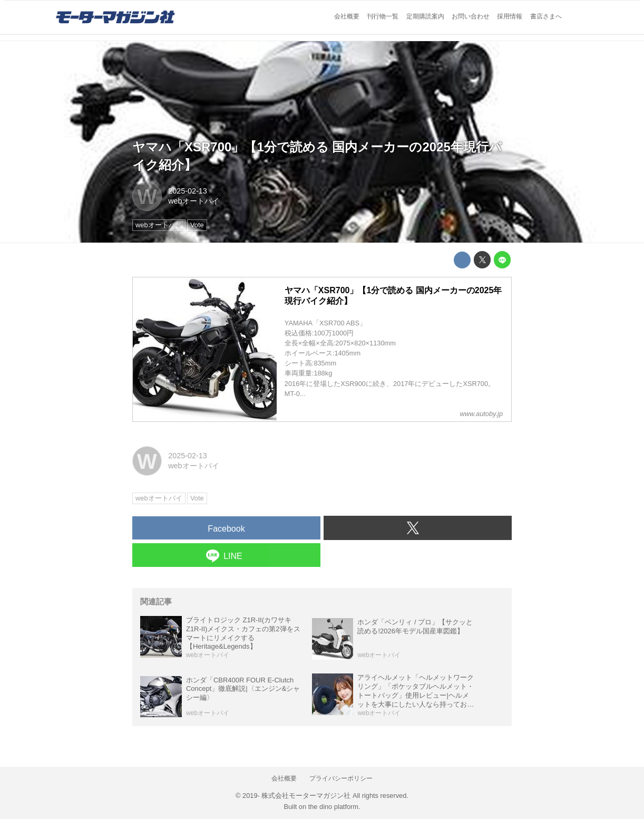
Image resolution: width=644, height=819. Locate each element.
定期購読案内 (425, 16)
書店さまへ (546, 16)
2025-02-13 (188, 191)
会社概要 (347, 16)
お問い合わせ (471, 16)
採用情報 (510, 16)
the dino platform (333, 807)
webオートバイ (193, 201)
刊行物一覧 (383, 16)
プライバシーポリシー (341, 778)
